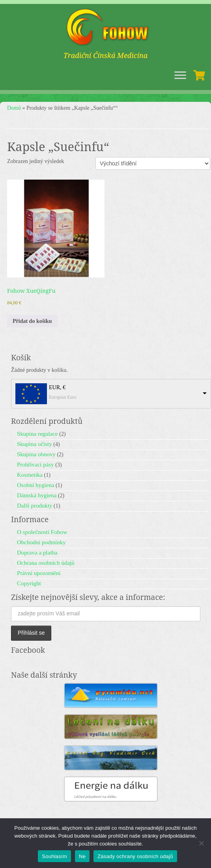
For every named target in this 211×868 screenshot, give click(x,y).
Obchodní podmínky (41, 542)
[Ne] (201, 843)
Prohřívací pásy (35, 465)
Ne (82, 856)
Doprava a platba (37, 553)
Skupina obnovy (36, 454)
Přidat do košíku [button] (32, 321)
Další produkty (35, 506)
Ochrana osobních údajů (46, 563)
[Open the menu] (180, 76)
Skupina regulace (37, 434)
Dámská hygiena (37, 495)
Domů (14, 108)
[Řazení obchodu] (153, 163)
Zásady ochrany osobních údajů (135, 856)
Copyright (29, 583)
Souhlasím (54, 856)
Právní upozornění (39, 573)
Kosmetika (30, 475)
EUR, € (57, 387)
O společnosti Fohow (42, 532)
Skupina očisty (35, 444)
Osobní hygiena (36, 485)
